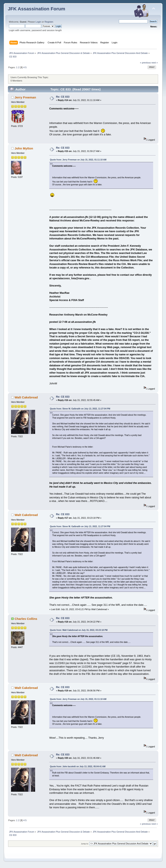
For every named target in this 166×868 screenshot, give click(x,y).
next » (155, 63)
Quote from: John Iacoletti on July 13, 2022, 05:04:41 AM (78, 767)
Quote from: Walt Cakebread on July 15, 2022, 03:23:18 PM (79, 630)
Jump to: (85, 844)
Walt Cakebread (26, 397)
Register (49, 22)
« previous (145, 63)
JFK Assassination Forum (37, 9)
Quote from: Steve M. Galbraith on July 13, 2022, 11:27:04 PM (80, 409)
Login (38, 22)
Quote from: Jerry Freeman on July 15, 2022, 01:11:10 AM (78, 160)
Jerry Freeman (25, 97)
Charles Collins (26, 619)
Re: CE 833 (63, 97)
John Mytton (24, 148)
